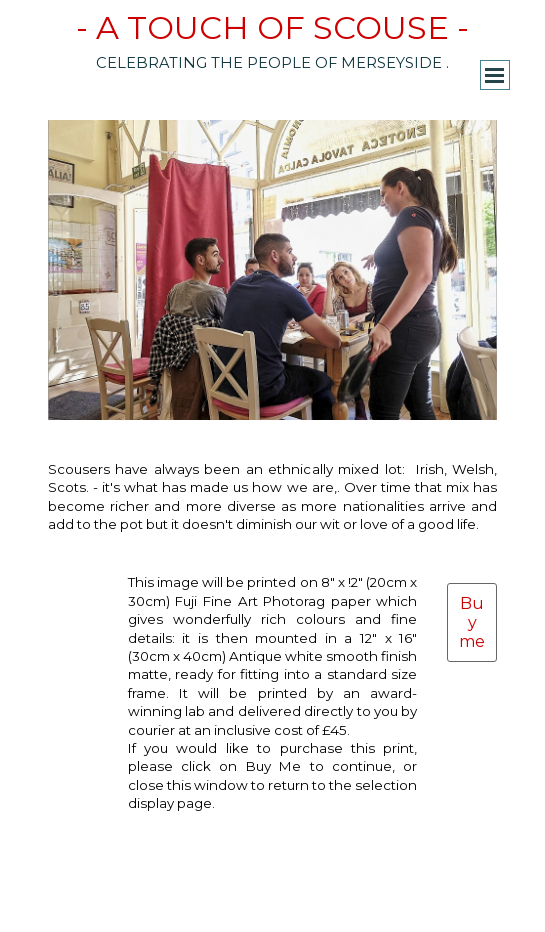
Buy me (472, 622)
